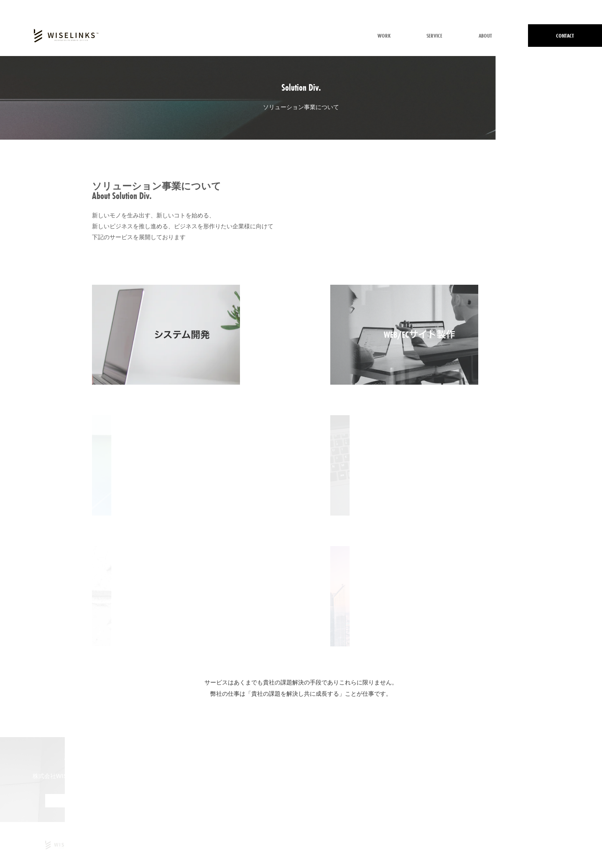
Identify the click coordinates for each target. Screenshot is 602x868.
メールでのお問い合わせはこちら (301, 801)
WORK (384, 36)
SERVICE (434, 36)
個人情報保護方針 (483, 845)
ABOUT (485, 36)
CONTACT (565, 36)
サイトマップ (576, 845)
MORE (75, 801)
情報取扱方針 (533, 845)
